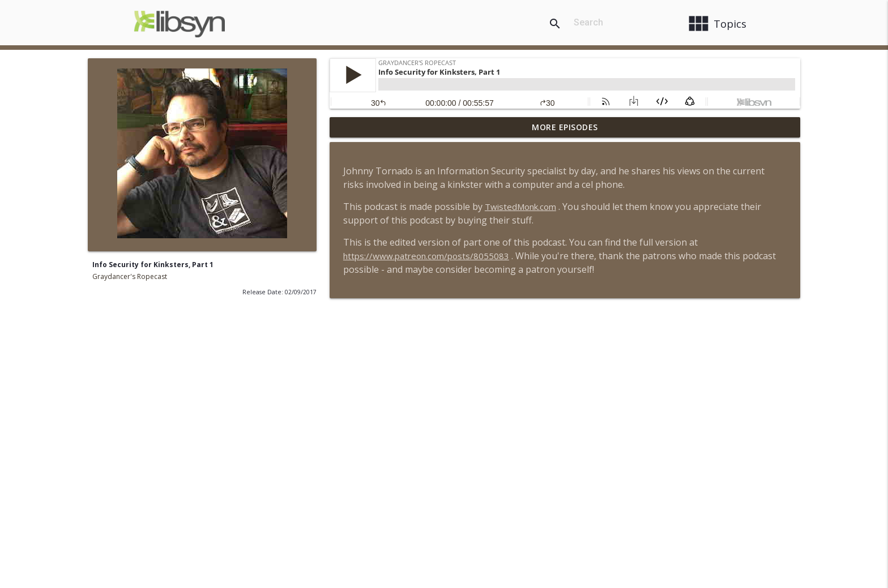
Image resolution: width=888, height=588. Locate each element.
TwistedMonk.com (520, 207)
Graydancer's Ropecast (130, 276)
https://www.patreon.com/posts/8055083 (426, 256)
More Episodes (565, 127)
